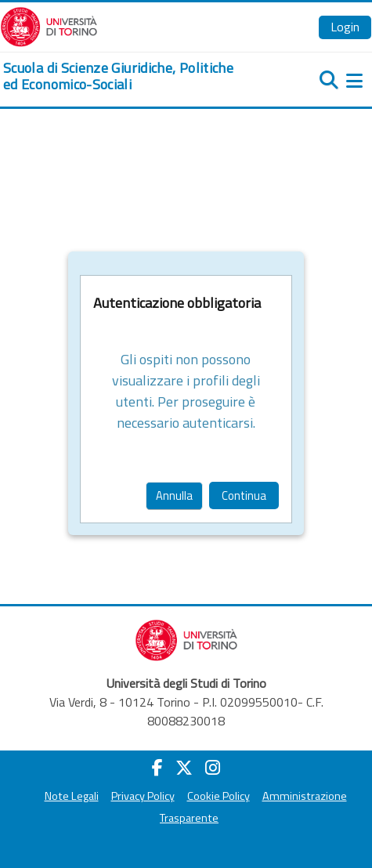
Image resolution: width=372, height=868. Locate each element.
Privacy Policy (143, 796)
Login (345, 27)
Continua (244, 495)
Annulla (174, 495)
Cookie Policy (219, 796)
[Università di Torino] (49, 25)
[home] (124, 76)
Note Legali (72, 796)
